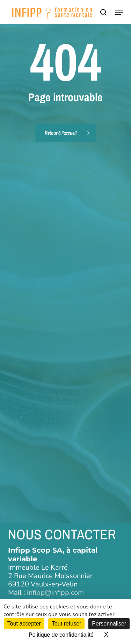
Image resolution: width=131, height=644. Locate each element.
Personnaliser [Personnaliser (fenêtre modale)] (109, 624)
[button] (119, 12)
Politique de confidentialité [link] (61, 635)
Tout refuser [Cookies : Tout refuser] (66, 624)
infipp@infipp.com (55, 593)
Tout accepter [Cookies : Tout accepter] (24, 624)
